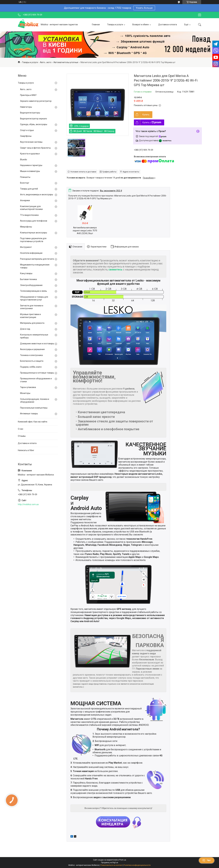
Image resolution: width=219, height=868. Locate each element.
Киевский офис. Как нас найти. (33, 422)
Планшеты (25, 177)
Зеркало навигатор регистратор (36, 101)
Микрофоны (26, 227)
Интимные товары (29, 414)
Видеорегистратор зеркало (34, 119)
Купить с (152, 122)
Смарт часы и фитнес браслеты (35, 148)
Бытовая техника (28, 279)
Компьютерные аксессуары (34, 233)
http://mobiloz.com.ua (28, 504)
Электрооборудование (31, 285)
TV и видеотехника (29, 215)
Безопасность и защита (32, 361)
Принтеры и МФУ (28, 95)
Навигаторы (26, 107)
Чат (207, 860)
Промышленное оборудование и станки (36, 380)
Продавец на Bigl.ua (110, 863)
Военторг (25, 183)
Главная (96, 25)
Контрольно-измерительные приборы (34, 336)
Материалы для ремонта (32, 323)
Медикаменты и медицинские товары (35, 266)
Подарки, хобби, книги (31, 367)
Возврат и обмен (141, 25)
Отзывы (22, 436)
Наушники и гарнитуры (31, 165)
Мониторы (25, 393)
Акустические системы (31, 142)
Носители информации (31, 253)
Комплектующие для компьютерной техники (31, 208)
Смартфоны (26, 136)
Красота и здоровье (30, 154)
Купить (146, 115)
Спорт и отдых (27, 130)
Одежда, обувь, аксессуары (34, 124)
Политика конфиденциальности (137, 865)
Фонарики (25, 200)
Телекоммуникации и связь (34, 291)
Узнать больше (144, 8)
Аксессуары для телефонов (34, 221)
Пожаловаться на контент (111, 865)
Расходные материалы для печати (37, 259)
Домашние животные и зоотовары (37, 344)
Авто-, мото (46, 62)
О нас (21, 429)
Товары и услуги (115, 25)
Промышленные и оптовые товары (37, 373)
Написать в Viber (26, 450)
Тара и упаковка (28, 387)
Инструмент (26, 247)
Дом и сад (25, 329)
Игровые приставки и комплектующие (30, 316)
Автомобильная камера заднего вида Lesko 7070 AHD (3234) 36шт (85, 230)
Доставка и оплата (168, 25)
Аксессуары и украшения (32, 349)
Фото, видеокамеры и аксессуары (37, 195)
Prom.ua (123, 860)
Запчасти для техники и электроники (32, 307)
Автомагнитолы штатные (66, 62)
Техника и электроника (31, 355)
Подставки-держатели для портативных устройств (33, 240)
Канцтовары (26, 273)
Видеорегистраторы (30, 113)
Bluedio (24, 160)
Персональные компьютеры (34, 408)
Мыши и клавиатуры (30, 171)
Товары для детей (29, 189)
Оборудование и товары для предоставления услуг (34, 298)
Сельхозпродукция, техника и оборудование (35, 401)
